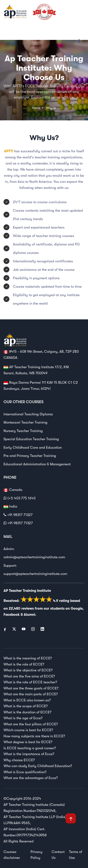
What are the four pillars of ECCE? (31, 724)
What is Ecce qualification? (25, 772)
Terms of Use (76, 855)
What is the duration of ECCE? (27, 712)
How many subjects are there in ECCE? (34, 736)
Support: (10, 566)
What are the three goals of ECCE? (31, 688)
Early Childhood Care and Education (33, 447)
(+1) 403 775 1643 (19, 498)
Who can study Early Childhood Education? (38, 766)
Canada (13, 490)
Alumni (29, 615)
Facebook (12, 615)
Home (36, 108)
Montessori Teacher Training (25, 422)
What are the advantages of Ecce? (31, 778)
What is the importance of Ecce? (29, 754)
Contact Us (58, 855)
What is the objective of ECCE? (28, 670)
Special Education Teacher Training (31, 439)
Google (77, 608)
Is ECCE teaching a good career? (30, 748)
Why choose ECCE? (19, 760)
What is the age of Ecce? (23, 718)
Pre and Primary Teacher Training (30, 456)
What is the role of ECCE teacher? (30, 682)
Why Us (51, 108)
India (10, 507)
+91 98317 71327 (18, 515)
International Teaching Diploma (28, 414)
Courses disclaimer (12, 855)
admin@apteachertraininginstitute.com (34, 557)
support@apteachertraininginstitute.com (35, 574)
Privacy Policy (36, 855)
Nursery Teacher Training (23, 431)
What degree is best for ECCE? (28, 742)
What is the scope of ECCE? (26, 706)
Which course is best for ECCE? (28, 730)
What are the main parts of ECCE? (31, 694)
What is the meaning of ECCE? (28, 658)
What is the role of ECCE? (24, 664)
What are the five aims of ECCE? (29, 676)
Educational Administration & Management (37, 464)
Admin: (9, 549)
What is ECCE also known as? (27, 700)
